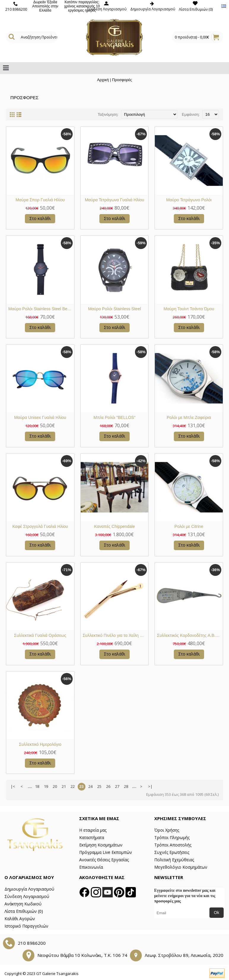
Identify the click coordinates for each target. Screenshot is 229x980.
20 (55, 786)
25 (99, 786)
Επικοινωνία (91, 867)
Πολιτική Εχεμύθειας (174, 860)
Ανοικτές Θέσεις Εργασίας (104, 860)
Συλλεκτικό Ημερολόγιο (40, 744)
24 (90, 786)
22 (73, 786)
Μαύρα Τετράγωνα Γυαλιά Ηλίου (114, 200)
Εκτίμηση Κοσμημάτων (101, 845)
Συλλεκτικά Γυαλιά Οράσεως (40, 635)
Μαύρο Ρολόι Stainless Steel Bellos (41, 309)
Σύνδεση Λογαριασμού (27, 896)
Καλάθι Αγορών (20, 919)
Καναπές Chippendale (114, 526)
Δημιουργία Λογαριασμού (29, 889)
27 (117, 786)
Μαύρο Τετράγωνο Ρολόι (189, 200)
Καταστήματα (92, 837)
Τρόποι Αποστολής (173, 845)
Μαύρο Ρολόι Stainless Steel (114, 309)
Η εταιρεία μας (93, 830)
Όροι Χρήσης (167, 830)
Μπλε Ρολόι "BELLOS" (114, 417)
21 (64, 786)
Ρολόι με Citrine (189, 526)
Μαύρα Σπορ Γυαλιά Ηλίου (40, 200)
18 (37, 786)
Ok (217, 912)
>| (150, 786)
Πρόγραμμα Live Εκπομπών (106, 852)
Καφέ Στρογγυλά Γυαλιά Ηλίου (40, 526)
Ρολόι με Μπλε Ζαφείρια (189, 417)
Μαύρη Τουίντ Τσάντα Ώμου (189, 309)
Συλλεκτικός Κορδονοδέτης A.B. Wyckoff (190, 635)
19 (46, 786)
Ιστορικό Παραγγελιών (26, 926)
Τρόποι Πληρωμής (172, 837)
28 (126, 786)
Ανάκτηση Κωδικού (23, 904)
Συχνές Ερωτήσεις (172, 852)
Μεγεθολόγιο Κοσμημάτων (181, 867)
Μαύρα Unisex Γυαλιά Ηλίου (40, 417)
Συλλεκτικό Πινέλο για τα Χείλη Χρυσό (116, 635)
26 (108, 786)
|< (13, 786)
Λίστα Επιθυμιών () (24, 911)
